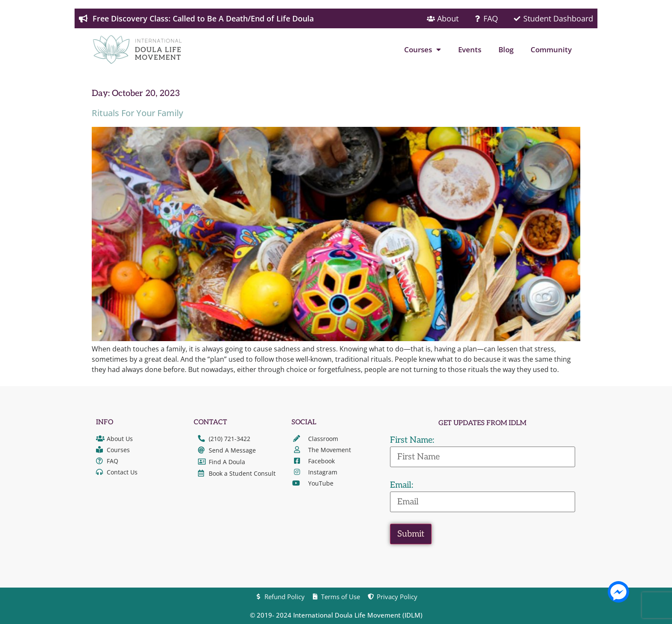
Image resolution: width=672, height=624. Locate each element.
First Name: (412, 440)
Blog (506, 49)
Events (470, 49)
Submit (411, 534)
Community (551, 49)
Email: (402, 485)
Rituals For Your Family (137, 113)
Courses (423, 49)
